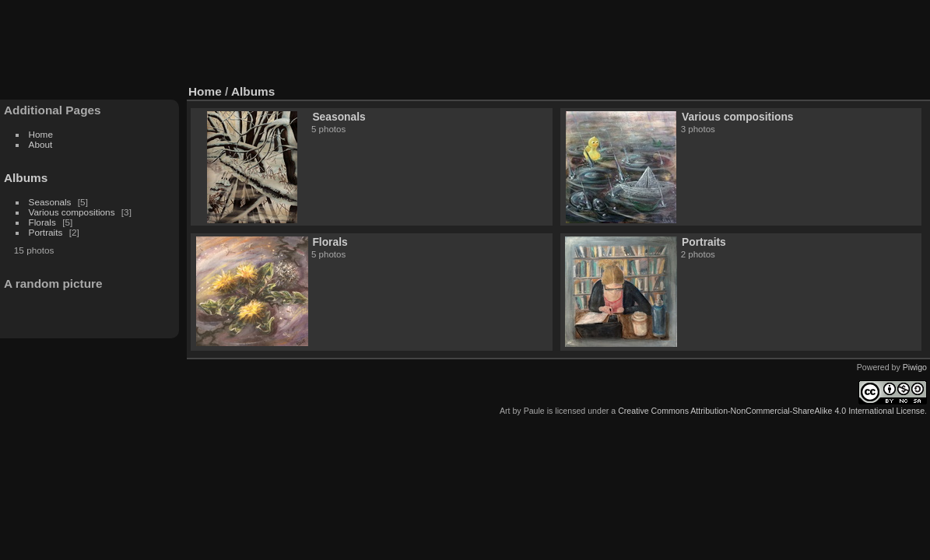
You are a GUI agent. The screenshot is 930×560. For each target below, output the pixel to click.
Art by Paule (522, 411)
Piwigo (915, 367)
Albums (26, 178)
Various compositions (72, 212)
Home (41, 134)
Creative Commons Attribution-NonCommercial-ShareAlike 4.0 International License (771, 411)
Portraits (46, 232)
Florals (42, 222)
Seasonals (50, 202)
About (41, 144)
